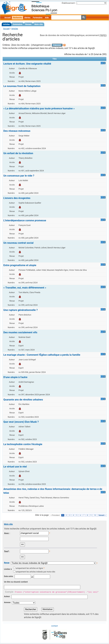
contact (54, 626)
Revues (28, 24)
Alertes (27, 18)
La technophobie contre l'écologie (23, 444)
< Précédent (55, 515)
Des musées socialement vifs (20, 332)
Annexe (7, 602)
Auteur (7, 596)
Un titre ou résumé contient (16, 582)
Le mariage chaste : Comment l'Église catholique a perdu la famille (42, 355)
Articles (6, 24)
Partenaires (38, 18)
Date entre (9, 576)
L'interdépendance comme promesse (25, 220)
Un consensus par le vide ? (19, 176)
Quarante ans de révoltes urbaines (23, 400)
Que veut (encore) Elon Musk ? (21, 422)
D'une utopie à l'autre (15, 377)
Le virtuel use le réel (15, 467)
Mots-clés (39, 24)
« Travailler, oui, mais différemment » (25, 288)
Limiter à (8, 569)
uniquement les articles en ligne (29, 568)
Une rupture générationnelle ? (21, 310)
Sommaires (17, 24)
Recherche (17, 18)
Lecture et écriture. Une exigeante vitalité (27, 64)
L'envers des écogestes (17, 198)
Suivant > (102, 515)
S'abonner (57, 45)
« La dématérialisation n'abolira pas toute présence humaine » (39, 108)
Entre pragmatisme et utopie (20, 265)
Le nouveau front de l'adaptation (22, 86)
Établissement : (69, 3)
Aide (47, 18)
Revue (7, 563)
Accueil (8, 18)
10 (95, 515)
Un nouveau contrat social (18, 243)
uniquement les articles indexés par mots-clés (35, 572)
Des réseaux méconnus (17, 131)
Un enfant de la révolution (18, 153)
